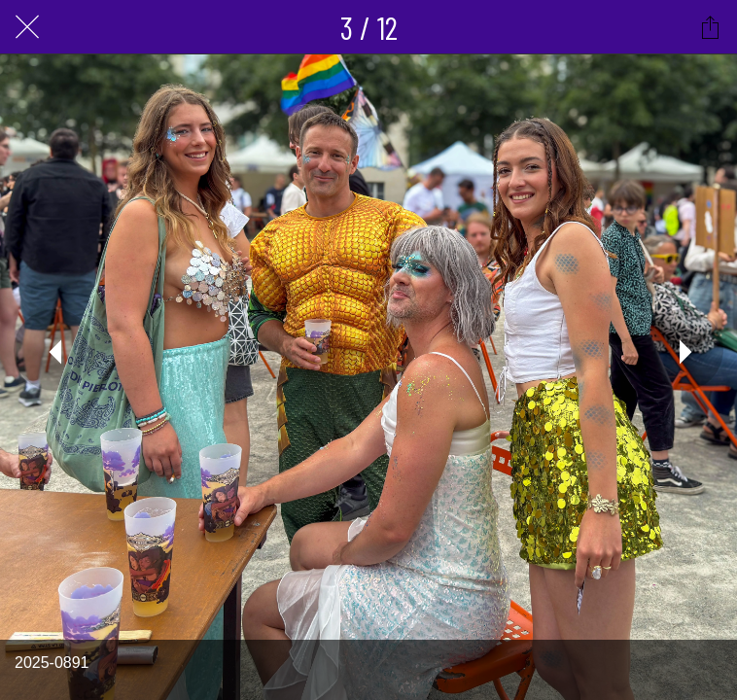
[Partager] (710, 27)
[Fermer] (27, 27)
